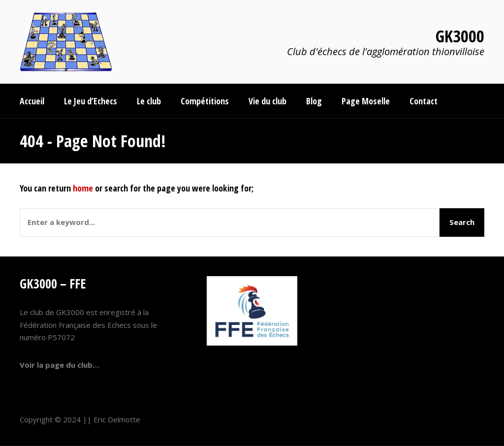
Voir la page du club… (60, 365)
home (83, 188)
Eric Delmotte (117, 419)
